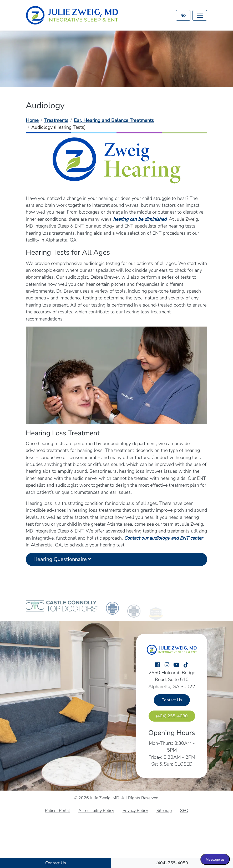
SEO (184, 811)
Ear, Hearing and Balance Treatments (114, 120)
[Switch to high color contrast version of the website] (183, 15)
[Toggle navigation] (200, 15)
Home (32, 120)
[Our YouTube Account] (176, 665)
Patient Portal (57, 811)
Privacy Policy (135, 811)
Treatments (56, 120)
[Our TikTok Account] (186, 665)
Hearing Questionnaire (62, 564)
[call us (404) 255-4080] (172, 863)
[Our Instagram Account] (167, 665)
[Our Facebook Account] (158, 665)
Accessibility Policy (96, 811)
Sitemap (164, 811)
